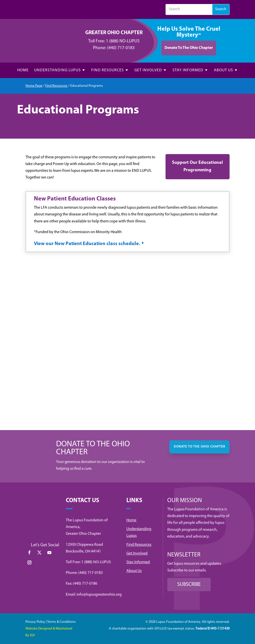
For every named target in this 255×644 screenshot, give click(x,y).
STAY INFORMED (188, 70)
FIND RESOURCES (108, 70)
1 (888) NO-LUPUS (123, 41)
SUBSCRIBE (189, 585)
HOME (23, 70)
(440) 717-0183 (121, 48)
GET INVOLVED (148, 70)
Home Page (34, 86)
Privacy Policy (35, 622)
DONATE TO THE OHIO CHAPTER (199, 447)
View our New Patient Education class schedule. (87, 244)
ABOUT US (223, 70)
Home (131, 520)
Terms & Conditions (61, 622)
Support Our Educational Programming (197, 167)
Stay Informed (138, 562)
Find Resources (56, 86)
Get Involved (137, 553)
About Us (134, 571)
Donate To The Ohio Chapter (189, 48)
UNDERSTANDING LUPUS (57, 70)
